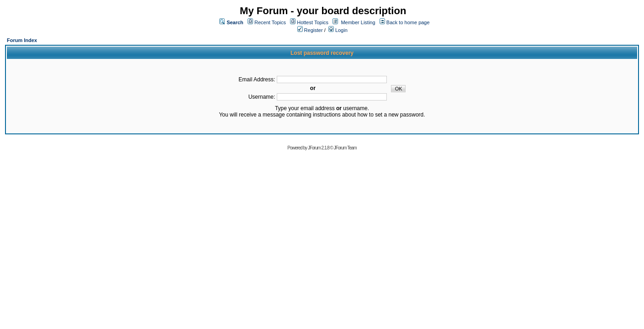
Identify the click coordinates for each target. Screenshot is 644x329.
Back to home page (408, 22)
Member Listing (358, 22)
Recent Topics (270, 22)
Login (338, 30)
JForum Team (345, 148)
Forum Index (22, 40)
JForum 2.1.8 (319, 148)
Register (310, 30)
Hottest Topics (313, 22)
